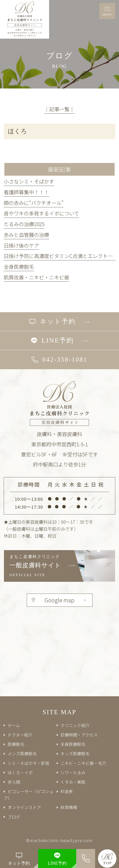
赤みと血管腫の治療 (26, 235)
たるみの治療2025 (24, 224)
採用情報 (69, 807)
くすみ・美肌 (73, 782)
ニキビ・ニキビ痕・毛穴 (83, 763)
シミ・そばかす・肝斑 (28, 763)
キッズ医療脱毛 (75, 753)
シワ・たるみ (73, 772)
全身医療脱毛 (19, 267)
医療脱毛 (16, 744)
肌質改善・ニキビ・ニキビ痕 (36, 277)
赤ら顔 (14, 782)
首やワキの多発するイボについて (41, 213)
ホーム (14, 725)
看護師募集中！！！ (26, 192)
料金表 (67, 791)
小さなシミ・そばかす (29, 181)
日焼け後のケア (21, 245)
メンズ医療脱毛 (22, 753)
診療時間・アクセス (79, 735)
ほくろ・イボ (20, 772)
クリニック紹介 (75, 725)
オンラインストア (24, 807)
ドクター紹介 (20, 735)
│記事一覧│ (59, 109)
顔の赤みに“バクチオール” (34, 203)
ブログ (14, 817)
